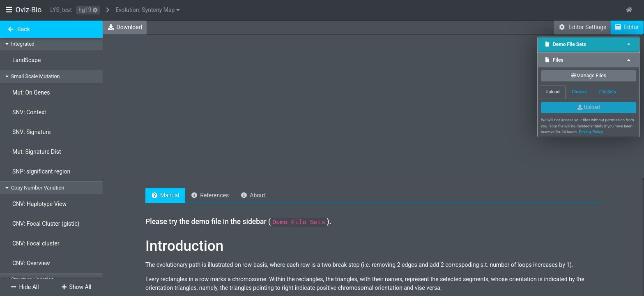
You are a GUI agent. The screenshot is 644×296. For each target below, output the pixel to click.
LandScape (26, 60)
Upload (589, 107)
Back (19, 29)
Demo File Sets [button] (589, 44)
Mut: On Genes (31, 92)
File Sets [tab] (608, 92)
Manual (165, 195)
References (210, 195)
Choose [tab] (579, 92)
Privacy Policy (591, 132)
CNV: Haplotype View (39, 204)
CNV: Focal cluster (36, 243)
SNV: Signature (31, 132)
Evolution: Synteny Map (148, 10)
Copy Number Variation (38, 188)
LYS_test (61, 10)
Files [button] (589, 60)
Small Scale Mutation (36, 76)
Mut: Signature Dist (37, 152)
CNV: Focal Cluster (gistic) (46, 224)
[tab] (589, 45)
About (253, 195)
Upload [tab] (553, 92)
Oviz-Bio (24, 10)
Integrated (23, 44)
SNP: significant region (41, 171)
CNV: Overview (31, 263)
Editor (627, 27)
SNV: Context (29, 112)
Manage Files (589, 76)
